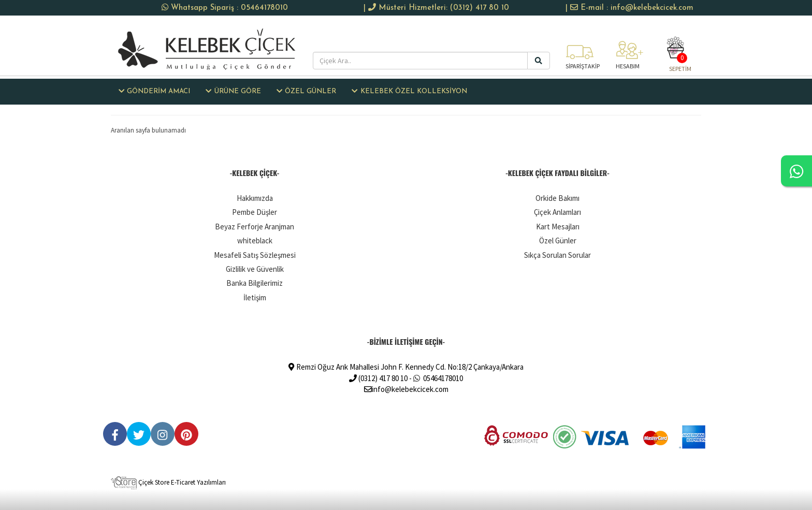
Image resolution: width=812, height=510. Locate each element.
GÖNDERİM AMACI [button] (154, 91)
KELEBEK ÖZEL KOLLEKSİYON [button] (409, 91)
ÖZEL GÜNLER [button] (306, 91)
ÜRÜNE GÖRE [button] (233, 91)
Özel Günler (558, 241)
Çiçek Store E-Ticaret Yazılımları (168, 482)
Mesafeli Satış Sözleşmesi (255, 255)
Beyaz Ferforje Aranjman (255, 227)
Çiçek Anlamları (557, 212)
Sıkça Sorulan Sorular (557, 255)
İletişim (255, 297)
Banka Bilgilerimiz (255, 283)
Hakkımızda (255, 198)
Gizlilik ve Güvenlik (255, 269)
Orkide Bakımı (557, 198)
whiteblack (255, 241)
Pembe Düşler (255, 212)
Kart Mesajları (558, 227)
